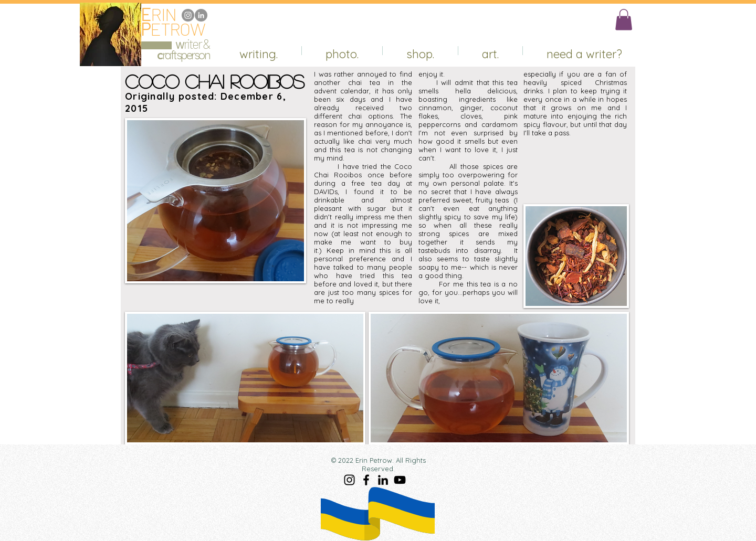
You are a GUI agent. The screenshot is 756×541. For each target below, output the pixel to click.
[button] (624, 20)
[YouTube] (400, 480)
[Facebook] (366, 480)
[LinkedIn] (201, 15)
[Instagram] (188, 15)
